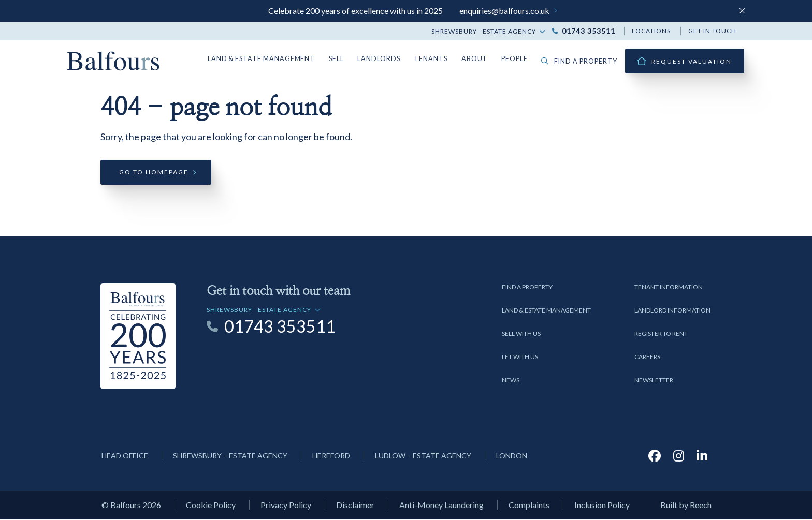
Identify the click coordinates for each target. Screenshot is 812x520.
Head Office (125, 456)
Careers (647, 357)
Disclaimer (355, 506)
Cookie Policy (211, 506)
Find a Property (527, 287)
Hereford (331, 456)
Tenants (436, 59)
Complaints (529, 506)
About (478, 59)
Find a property (581, 61)
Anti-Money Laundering (441, 506)
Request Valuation (692, 61)
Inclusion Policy (602, 506)
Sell (344, 59)
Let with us (520, 357)
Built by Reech (686, 506)
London (512, 456)
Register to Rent (661, 334)
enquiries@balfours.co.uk (504, 11)
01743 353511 (589, 31)
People (518, 59)
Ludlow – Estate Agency (423, 456)
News (511, 381)
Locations (651, 31)
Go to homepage (154, 173)
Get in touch (712, 31)
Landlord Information (672, 311)
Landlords (386, 59)
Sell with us (521, 334)
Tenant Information (669, 287)
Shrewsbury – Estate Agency (230, 456)
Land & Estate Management (271, 59)
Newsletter (654, 381)
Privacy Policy (286, 506)
